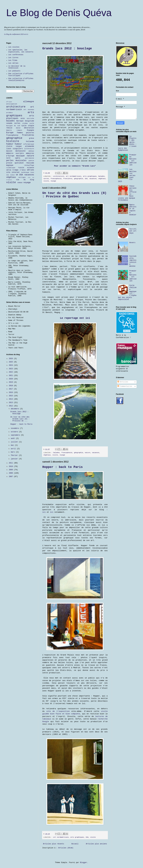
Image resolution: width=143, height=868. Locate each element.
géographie (79, 179)
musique (20, 156)
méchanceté (20, 151)
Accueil (75, 844)
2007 (11, 477)
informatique (29, 144)
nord (8, 158)
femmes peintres (25, 133)
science (31, 168)
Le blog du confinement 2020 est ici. (16, 34)
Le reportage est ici (75, 318)
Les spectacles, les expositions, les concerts (21, 51)
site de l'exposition (58, 711)
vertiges (22, 177)
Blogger (83, 863)
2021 (11, 376)
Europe (10, 133)
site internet (13, 172)
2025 (11, 362)
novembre (15, 428)
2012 (11, 406)
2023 (11, 369)
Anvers (132, 243)
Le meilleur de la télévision (17, 67)
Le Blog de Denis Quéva (59, 13)
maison (9, 151)
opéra (18, 158)
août (13, 439)
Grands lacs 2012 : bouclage (67, 49)
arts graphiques (90, 176)
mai (13, 445)
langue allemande (25, 146)
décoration (29, 128)
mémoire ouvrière (15, 153)
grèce (32, 138)
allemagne (29, 102)
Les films (13, 60)
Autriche (30, 118)
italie (9, 146)
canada (9, 123)
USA (86, 179)
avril (14, 449)
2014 (11, 399)
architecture (59, 176)
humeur (10, 144)
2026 (11, 359)
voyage (53, 181)
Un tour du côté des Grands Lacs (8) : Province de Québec (74, 195)
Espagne (31, 130)
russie (21, 168)
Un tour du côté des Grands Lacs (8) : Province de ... (20, 419)
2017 (11, 389)
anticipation (12, 104)
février (15, 455)
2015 (11, 396)
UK (17, 175)
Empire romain (14, 130)
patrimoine (30, 158)
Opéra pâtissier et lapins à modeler (133, 210)
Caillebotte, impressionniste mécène (133, 261)
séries (30, 170)
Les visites (14, 47)
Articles (123, 382)
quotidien (19, 163)
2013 (11, 403)
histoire (13, 141)
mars (13, 452)
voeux (20, 183)
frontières (68, 179)
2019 (11, 382)
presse (9, 163)
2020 (11, 379)
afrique (9, 102)
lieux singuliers (14, 149)
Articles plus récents (54, 844)
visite (46, 181)
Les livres (13, 58)
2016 (11, 392)
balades (101, 176)
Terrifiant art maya (133, 231)
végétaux (102, 179)
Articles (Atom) (66, 848)
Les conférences (16, 55)
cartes (46, 179)
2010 (11, 466)
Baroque (20, 121)
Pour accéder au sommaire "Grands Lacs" (75, 166)
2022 (11, 372)
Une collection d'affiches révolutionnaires (21, 80)
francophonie (56, 179)
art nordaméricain (74, 176)
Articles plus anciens (96, 844)
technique (25, 172)
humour (18, 144)
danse (18, 128)
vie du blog (25, 180)
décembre (15, 409)
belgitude (30, 121)
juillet (15, 442)
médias (31, 151)
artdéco (9, 113)
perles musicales (16, 160)
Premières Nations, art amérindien (133, 160)
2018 (11, 386)
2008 (11, 473)
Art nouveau (29, 110)
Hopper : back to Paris (62, 467)
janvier (15, 459)
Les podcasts (14, 71)
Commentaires (125, 386)
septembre (16, 435)
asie (23, 118)
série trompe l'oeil (16, 170)
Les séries (13, 63)
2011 (11, 463)
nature (88, 453)
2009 (11, 470)
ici (44, 512)
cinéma (25, 123)
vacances (93, 179)
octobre (15, 432)
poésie (31, 161)
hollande (30, 142)
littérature (29, 149)
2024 (11, 365)
